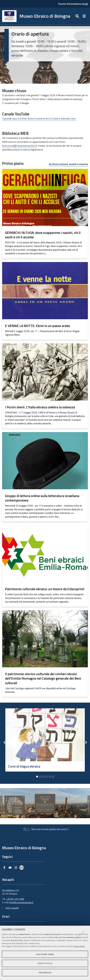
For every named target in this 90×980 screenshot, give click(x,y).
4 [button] (47, 777)
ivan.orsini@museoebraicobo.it (19, 146)
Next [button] (86, 742)
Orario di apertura (30, 34)
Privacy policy (79, 946)
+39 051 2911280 (15, 899)
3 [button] (43, 777)
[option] (45, 739)
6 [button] (53, 777)
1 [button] (37, 777)
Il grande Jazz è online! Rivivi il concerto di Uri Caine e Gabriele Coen (39, 119)
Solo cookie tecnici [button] (45, 954)
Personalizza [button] (45, 973)
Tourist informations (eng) (73, 4)
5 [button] (50, 777)
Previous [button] (4, 742)
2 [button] (40, 777)
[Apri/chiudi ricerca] (78, 16)
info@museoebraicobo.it (21, 902)
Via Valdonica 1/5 (10, 890)
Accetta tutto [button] (45, 963)
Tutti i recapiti (12, 908)
